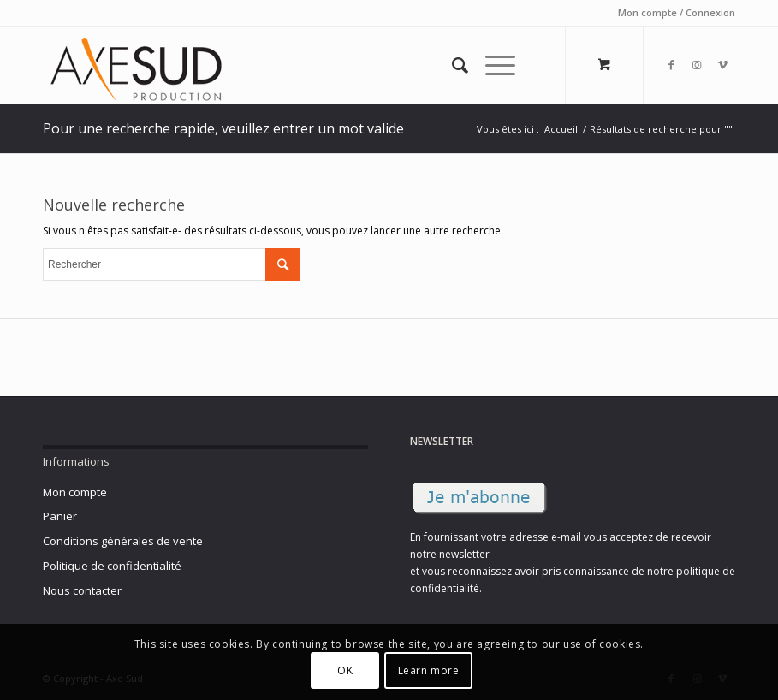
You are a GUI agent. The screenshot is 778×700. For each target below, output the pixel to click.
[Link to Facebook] (671, 65)
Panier (60, 516)
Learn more (429, 670)
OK (345, 670)
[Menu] (492, 65)
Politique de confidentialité (112, 566)
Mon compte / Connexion (677, 12)
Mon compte (75, 492)
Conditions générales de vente (123, 541)
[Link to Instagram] (697, 65)
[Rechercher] (451, 65)
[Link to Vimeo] (722, 65)
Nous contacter (82, 590)
